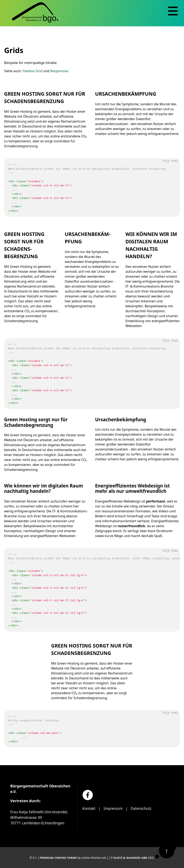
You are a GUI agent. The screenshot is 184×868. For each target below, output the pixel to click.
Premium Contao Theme (58, 858)
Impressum (114, 808)
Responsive (58, 71)
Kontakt (89, 808)
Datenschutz (143, 808)
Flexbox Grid (32, 71)
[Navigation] (173, 11)
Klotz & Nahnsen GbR (131, 858)
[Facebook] (88, 795)
